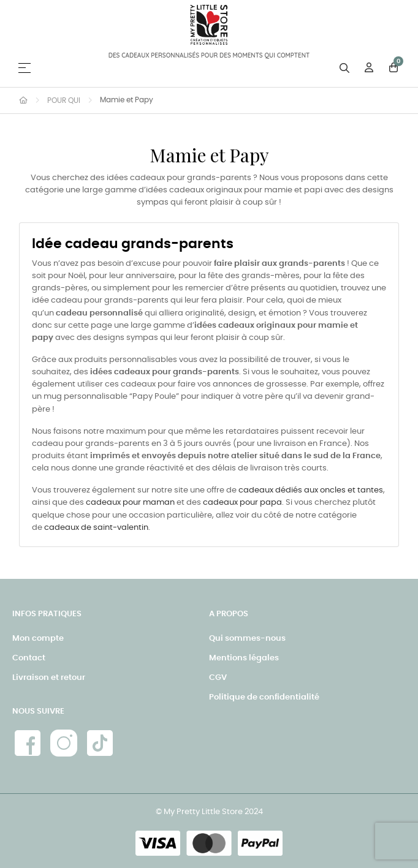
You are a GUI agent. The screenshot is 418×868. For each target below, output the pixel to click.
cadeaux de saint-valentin (96, 528)
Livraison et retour (49, 678)
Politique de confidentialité (264, 697)
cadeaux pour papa (242, 503)
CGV (218, 678)
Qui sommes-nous (247, 639)
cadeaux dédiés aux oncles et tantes (311, 490)
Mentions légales (244, 658)
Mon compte (38, 639)
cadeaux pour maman (130, 503)
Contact (29, 658)
